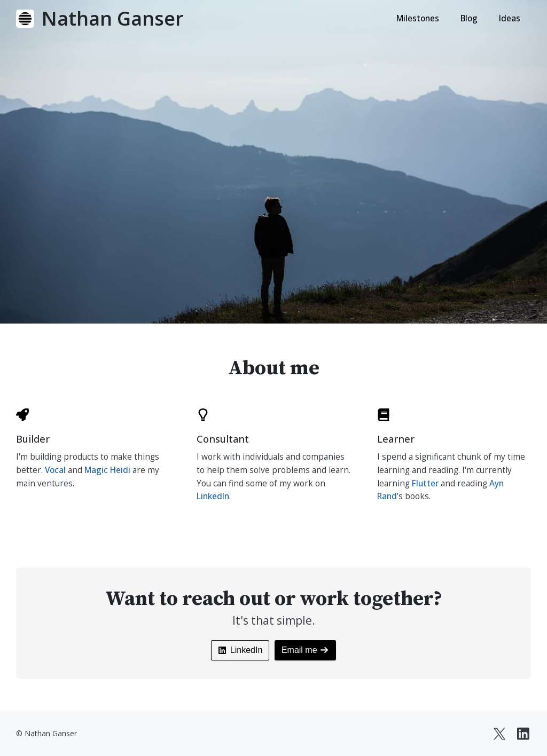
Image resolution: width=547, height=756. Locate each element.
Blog (469, 18)
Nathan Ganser (113, 18)
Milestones (418, 18)
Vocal (55, 470)
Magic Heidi (107, 470)
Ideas (510, 18)
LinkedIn (213, 496)
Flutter (425, 483)
